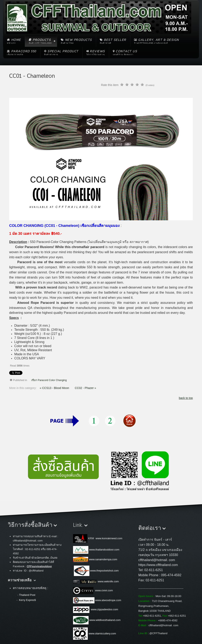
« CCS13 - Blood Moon (55, 388)
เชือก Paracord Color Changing (49, 380)
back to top (186, 398)
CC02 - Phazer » (85, 388)
